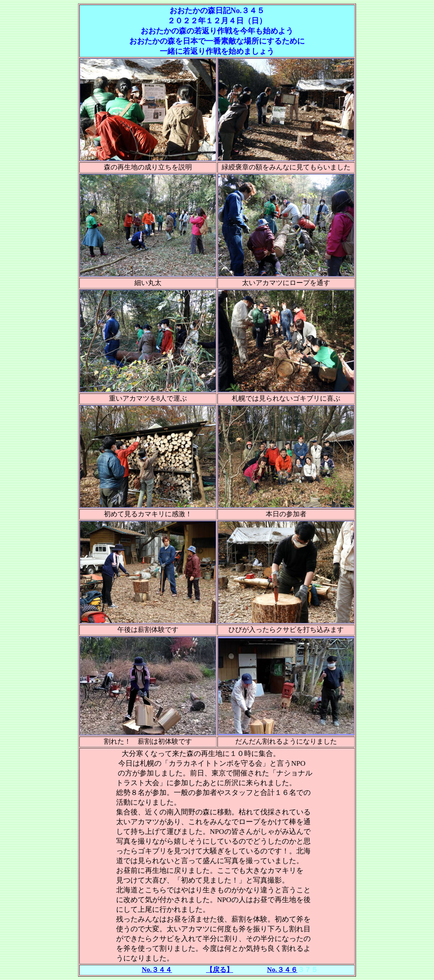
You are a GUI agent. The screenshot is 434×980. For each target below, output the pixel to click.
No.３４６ (282, 970)
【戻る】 (220, 970)
